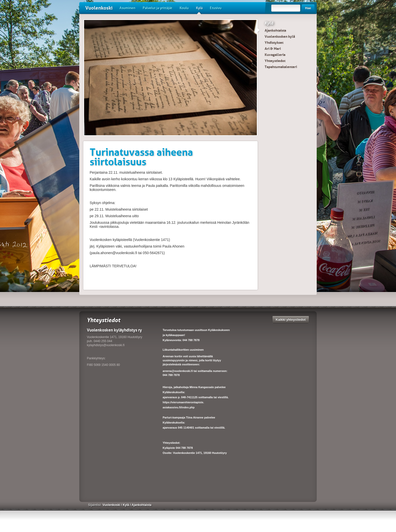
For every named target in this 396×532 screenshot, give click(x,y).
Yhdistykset (274, 42)
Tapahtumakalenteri (281, 67)
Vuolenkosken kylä (280, 36)
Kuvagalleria (275, 55)
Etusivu (216, 8)
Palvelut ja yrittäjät (157, 8)
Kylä (199, 10)
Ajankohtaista (275, 30)
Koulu (184, 8)
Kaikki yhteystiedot (291, 319)
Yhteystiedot (275, 61)
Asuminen (127, 8)
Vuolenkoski (99, 8)
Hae (308, 8)
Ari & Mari (273, 49)
